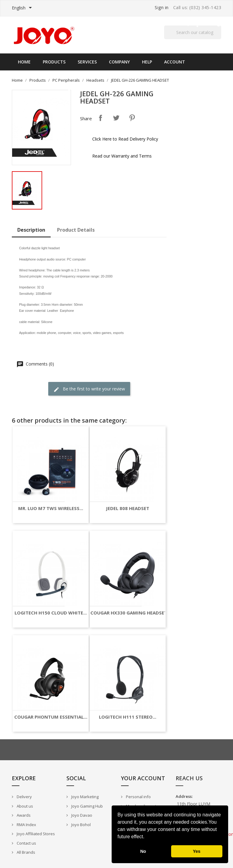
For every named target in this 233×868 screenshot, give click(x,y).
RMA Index (26, 825)
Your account (143, 778)
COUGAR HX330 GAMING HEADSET (129, 613)
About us (24, 806)
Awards (23, 815)
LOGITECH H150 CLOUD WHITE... (51, 613)
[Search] (193, 32)
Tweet (116, 118)
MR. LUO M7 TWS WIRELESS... (51, 508)
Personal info (138, 797)
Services (87, 62)
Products (54, 62)
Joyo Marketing (84, 797)
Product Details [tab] (76, 230)
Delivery (24, 797)
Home (24, 62)
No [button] (143, 851)
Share (100, 118)
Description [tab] (31, 230)
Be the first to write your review (89, 389)
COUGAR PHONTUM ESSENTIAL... (51, 717)
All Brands (25, 852)
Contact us (26, 843)
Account (175, 62)
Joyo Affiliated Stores (35, 834)
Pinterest (132, 118)
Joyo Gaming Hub (87, 806)
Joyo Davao (81, 815)
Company (119, 62)
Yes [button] (197, 851)
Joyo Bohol (81, 825)
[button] (147, 837)
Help (147, 62)
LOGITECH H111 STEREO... (128, 717)
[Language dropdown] (23, 8)
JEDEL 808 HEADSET (128, 508)
